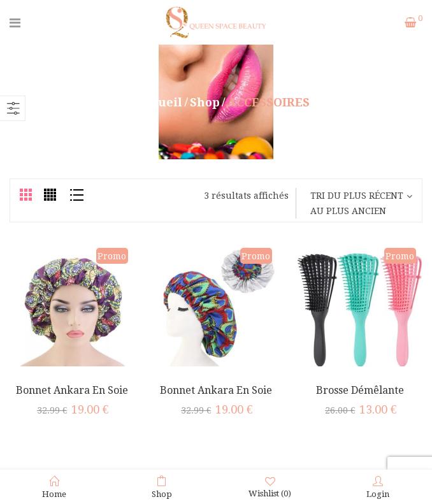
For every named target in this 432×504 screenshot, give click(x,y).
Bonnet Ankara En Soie (72, 390)
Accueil (159, 102)
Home (54, 487)
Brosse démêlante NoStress (360, 397)
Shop (205, 102)
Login (378, 487)
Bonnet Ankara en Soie (216, 390)
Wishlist (270, 487)
